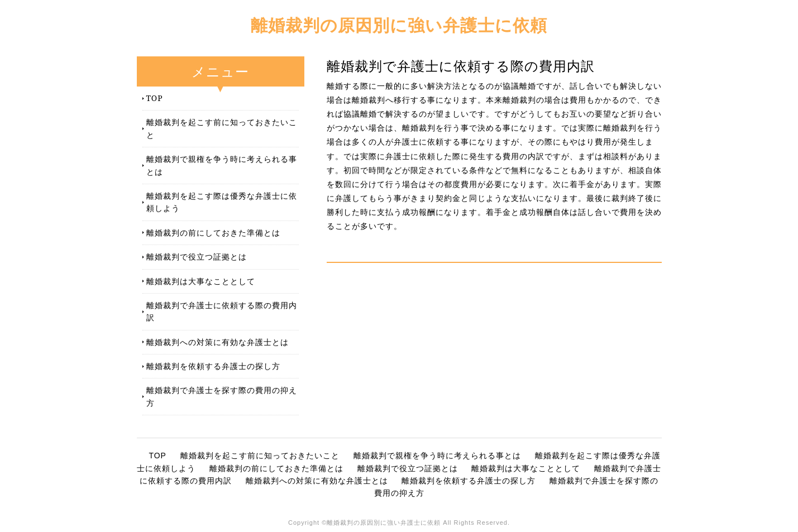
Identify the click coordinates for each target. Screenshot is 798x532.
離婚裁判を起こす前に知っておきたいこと (222, 128)
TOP (155, 98)
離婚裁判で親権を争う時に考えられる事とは (222, 165)
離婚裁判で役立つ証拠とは (197, 257)
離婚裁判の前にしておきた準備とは (213, 233)
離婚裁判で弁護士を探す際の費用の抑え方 (222, 396)
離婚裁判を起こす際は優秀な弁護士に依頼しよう (222, 202)
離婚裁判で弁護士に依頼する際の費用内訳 (222, 311)
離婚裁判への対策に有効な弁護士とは (218, 342)
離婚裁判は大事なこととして (201, 281)
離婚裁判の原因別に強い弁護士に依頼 (399, 25)
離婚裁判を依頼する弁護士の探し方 (213, 366)
